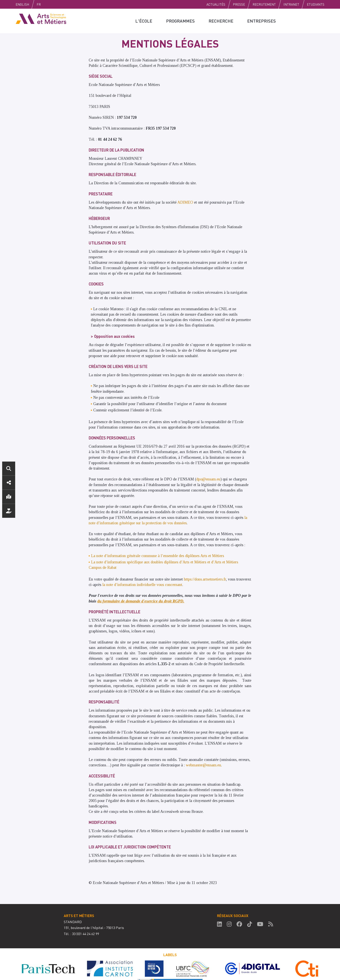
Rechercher (9, 469)
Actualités (216, 4)
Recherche (221, 21)
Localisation (9, 497)
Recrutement (264, 4)
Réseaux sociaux (9, 483)
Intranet (291, 4)
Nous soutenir (9, 511)
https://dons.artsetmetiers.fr (205, 579)
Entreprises (262, 21)
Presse (239, 4)
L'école (144, 21)
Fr (39, 4)
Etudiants (316, 4)
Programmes (180, 21)
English (22, 4)
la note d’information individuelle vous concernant (142, 585)
